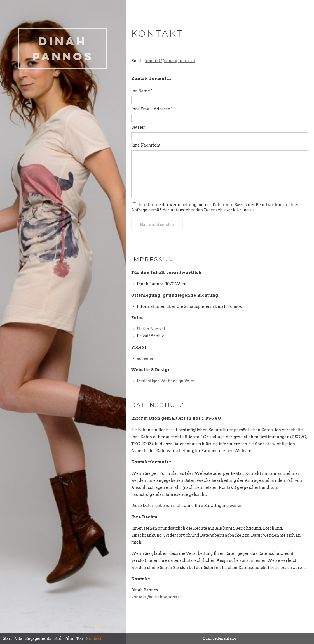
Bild (58, 638)
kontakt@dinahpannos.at (170, 61)
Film (69, 638)
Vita (19, 638)
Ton (80, 638)
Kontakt (94, 638)
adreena (145, 358)
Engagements (38, 638)
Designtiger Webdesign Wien (166, 381)
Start (7, 638)
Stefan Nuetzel (151, 329)
